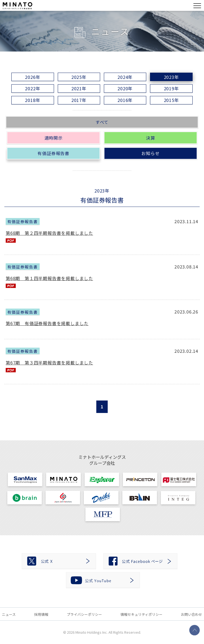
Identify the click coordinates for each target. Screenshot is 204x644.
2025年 (79, 77)
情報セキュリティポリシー (141, 614)
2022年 (33, 88)
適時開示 (54, 138)
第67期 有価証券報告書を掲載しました (47, 323)
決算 (151, 138)
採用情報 (41, 614)
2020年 (125, 88)
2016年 (125, 100)
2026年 (33, 77)
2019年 (171, 88)
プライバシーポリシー (84, 614)
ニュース (9, 614)
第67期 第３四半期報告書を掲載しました (49, 363)
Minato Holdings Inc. (92, 632)
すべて (102, 122)
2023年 (171, 77)
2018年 (33, 100)
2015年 (171, 100)
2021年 (79, 88)
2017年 (79, 100)
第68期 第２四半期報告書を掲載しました (49, 233)
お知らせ (150, 153)
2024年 (125, 77)
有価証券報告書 (53, 153)
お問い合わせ (192, 614)
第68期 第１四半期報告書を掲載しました (49, 278)
